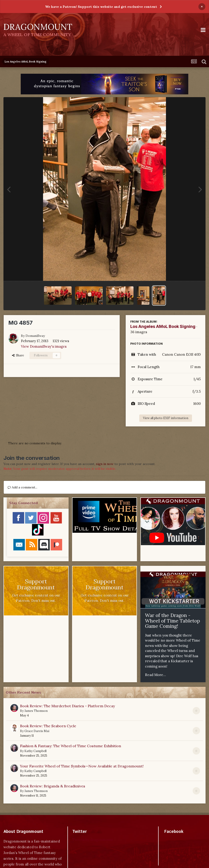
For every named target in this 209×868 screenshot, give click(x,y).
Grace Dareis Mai (37, 731)
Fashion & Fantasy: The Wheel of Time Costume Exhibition (71, 746)
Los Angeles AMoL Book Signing (163, 326)
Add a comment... (22, 487)
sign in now (105, 464)
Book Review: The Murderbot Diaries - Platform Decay (67, 706)
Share (18, 355)
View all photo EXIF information (166, 418)
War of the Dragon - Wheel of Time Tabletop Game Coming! (173, 621)
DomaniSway (35, 336)
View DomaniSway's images (44, 346)
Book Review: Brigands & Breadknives (53, 786)
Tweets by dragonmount (93, 840)
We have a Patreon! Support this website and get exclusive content (101, 7)
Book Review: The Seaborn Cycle (48, 726)
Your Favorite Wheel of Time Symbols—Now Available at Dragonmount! (82, 766)
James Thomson (36, 711)
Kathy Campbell (35, 751)
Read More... (155, 675)
